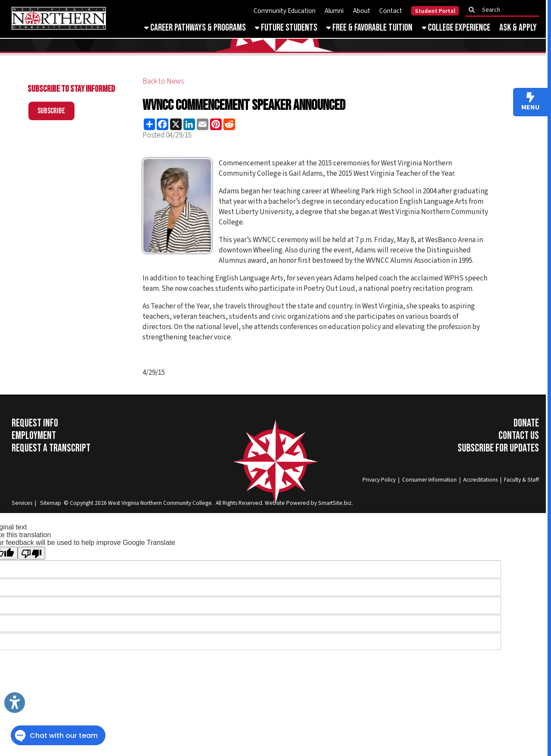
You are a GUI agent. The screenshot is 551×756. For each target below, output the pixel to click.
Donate (526, 423)
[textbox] (505, 10)
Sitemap (51, 503)
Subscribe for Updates (498, 448)
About (362, 11)
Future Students (286, 28)
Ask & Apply (518, 28)
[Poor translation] (31, 553)
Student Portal (435, 11)
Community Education (285, 11)
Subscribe (51, 111)
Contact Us (519, 436)
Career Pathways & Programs (195, 28)
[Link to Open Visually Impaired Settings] (15, 703)
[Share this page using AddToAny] (149, 124)
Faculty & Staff (522, 480)
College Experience (456, 28)
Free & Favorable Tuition (369, 28)
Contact (391, 11)
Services (22, 503)
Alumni (334, 11)
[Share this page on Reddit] (229, 124)
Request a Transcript (51, 448)
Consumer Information (429, 480)
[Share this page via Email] (203, 124)
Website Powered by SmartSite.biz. (309, 503)
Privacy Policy (379, 480)
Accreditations (480, 480)
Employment (34, 436)
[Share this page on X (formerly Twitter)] (176, 124)
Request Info (35, 423)
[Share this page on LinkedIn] (189, 124)
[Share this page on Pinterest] (216, 124)
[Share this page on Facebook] (163, 124)
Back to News (163, 81)
